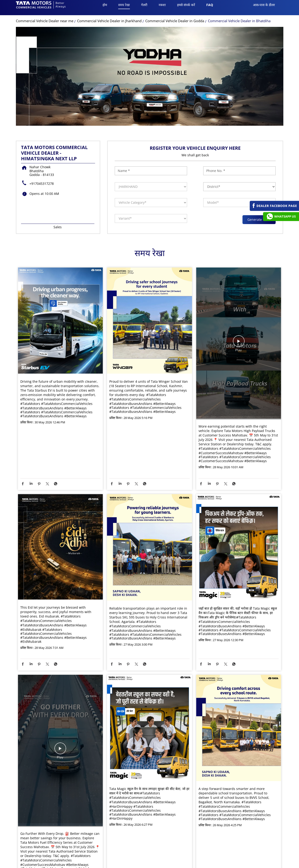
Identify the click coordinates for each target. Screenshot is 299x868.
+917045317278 (42, 188)
